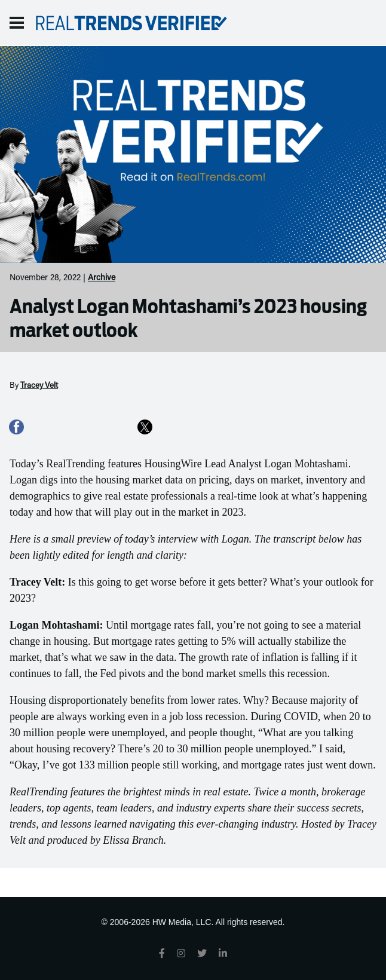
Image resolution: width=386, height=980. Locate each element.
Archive (102, 278)
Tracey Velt (39, 386)
